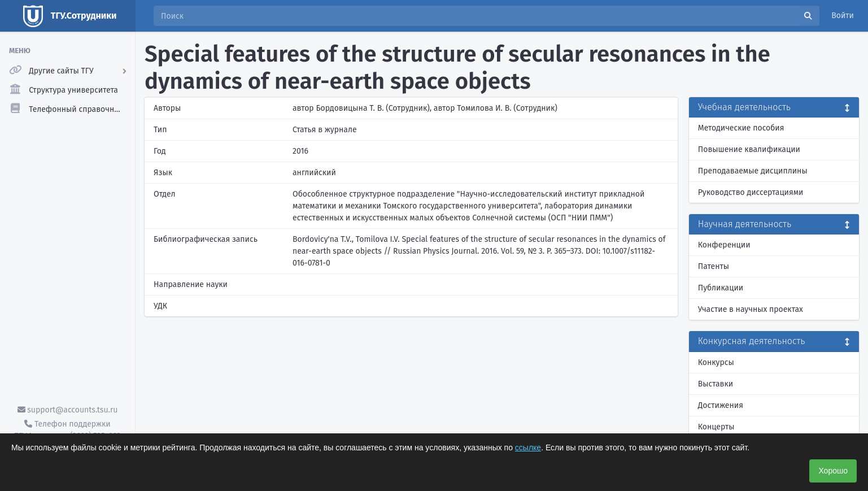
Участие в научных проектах (751, 309)
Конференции (724, 245)
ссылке (528, 447)
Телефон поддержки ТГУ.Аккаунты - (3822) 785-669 (67, 430)
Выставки (716, 384)
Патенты (714, 266)
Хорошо (833, 471)
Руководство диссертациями (751, 192)
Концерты (716, 427)
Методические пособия (741, 128)
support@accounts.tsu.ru (68, 410)
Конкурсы (716, 362)
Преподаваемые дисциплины (753, 171)
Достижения (721, 405)
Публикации (721, 288)
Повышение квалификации (749, 149)
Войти (843, 16)
